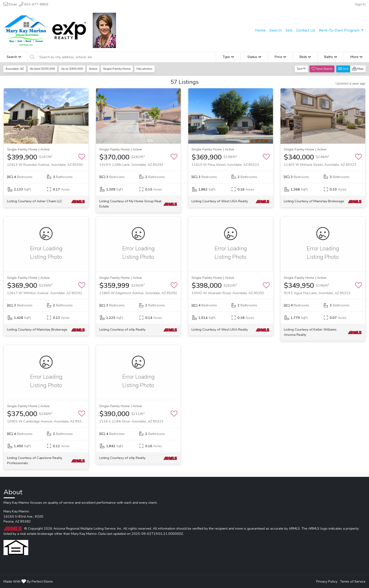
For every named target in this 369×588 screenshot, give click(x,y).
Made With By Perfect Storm (28, 581)
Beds (305, 57)
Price (280, 57)
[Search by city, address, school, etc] (126, 57)
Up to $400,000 (72, 69)
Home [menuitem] (260, 30)
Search (14, 57)
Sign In (360, 4)
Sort (301, 69)
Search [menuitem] (276, 30)
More (356, 57)
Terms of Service (353, 581)
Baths (331, 57)
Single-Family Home (118, 69)
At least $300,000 (43, 69)
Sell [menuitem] (289, 30)
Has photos (146, 69)
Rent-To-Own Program (340, 30)
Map (358, 69)
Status (254, 57)
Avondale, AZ (15, 69)
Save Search (322, 69)
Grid (343, 69)
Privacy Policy (327, 581)
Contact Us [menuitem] (306, 30)
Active (94, 69)
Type (228, 57)
